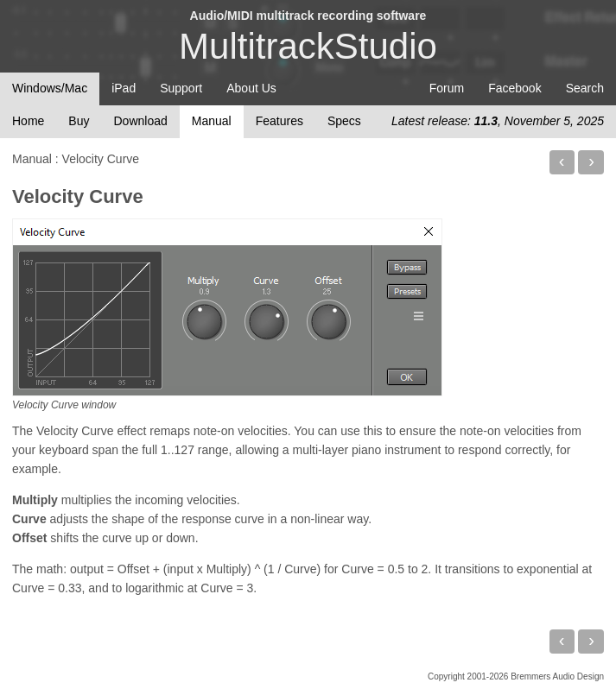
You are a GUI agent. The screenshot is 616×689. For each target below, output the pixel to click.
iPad (124, 88)
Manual (212, 121)
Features (279, 121)
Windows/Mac (50, 88)
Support (181, 88)
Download (140, 121)
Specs (344, 121)
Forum (447, 88)
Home (28, 121)
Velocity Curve (78, 196)
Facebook (514, 88)
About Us (251, 88)
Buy (79, 121)
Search (585, 88)
